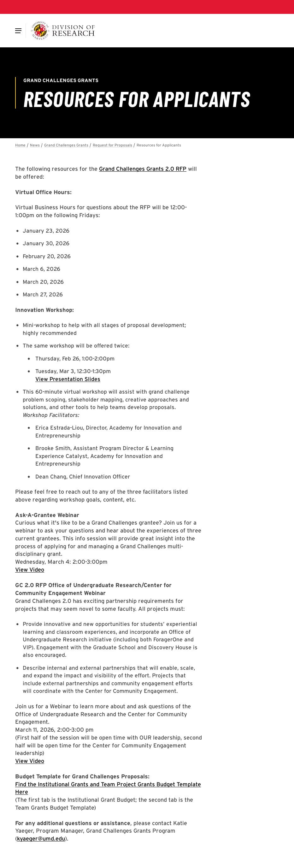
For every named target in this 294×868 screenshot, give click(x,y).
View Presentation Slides (68, 379)
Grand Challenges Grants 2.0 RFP (143, 169)
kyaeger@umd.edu (41, 838)
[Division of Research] (63, 31)
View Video (30, 570)
